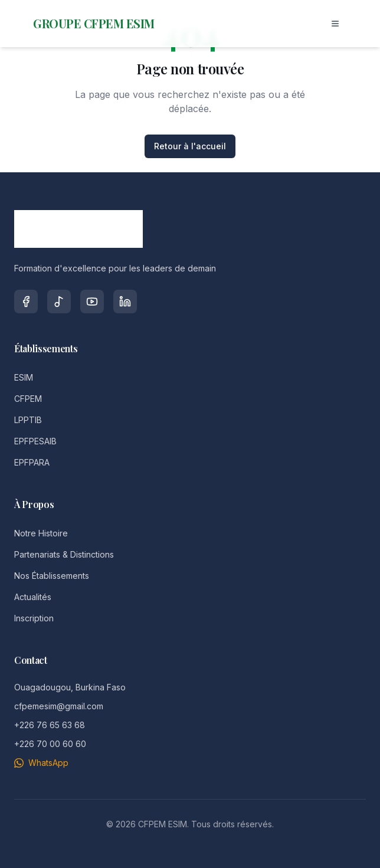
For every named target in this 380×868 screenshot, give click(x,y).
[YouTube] (92, 302)
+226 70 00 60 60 (50, 744)
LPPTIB (28, 420)
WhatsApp (41, 763)
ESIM (24, 377)
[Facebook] (26, 302)
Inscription (34, 618)
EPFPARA (32, 462)
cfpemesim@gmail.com (59, 706)
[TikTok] (59, 302)
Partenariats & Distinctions (64, 554)
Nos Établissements (52, 576)
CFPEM (28, 399)
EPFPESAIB (35, 441)
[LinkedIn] (125, 302)
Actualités (33, 597)
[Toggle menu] (335, 24)
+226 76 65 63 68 (50, 725)
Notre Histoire (41, 533)
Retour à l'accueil (190, 146)
